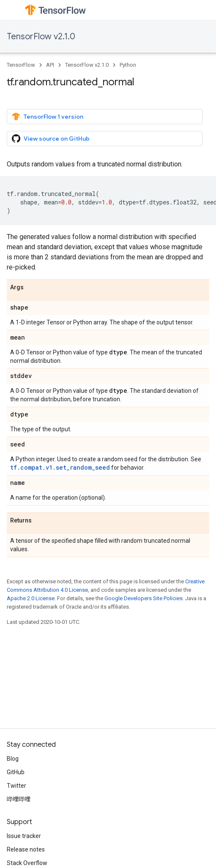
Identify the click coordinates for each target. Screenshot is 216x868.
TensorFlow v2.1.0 (41, 37)
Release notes (26, 849)
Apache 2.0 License (31, 598)
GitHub (16, 772)
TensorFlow (21, 65)
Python (128, 65)
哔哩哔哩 (19, 799)
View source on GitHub (51, 139)
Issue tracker (24, 836)
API (50, 65)
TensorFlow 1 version (48, 117)
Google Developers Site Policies (144, 598)
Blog (13, 759)
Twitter (16, 786)
